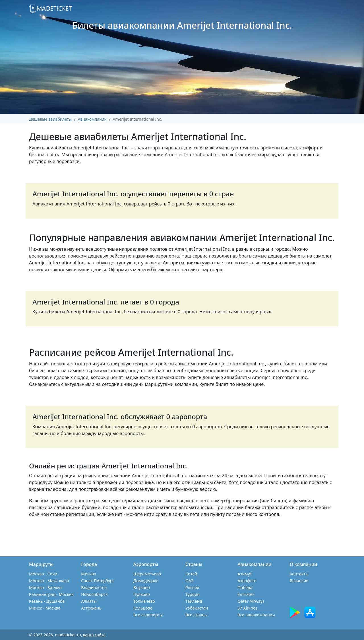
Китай (191, 574)
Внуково (142, 587)
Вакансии (299, 581)
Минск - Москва (45, 608)
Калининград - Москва (51, 594)
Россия (192, 587)
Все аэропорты (148, 615)
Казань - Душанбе (47, 601)
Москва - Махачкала (49, 581)
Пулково (142, 594)
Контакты (299, 574)
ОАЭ (190, 581)
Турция (193, 594)
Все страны (197, 615)
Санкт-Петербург (98, 581)
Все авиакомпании (256, 615)
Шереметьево (147, 574)
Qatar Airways (251, 601)
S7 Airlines (247, 608)
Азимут (245, 574)
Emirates (246, 594)
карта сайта (94, 635)
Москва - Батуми (45, 587)
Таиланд (194, 601)
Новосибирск (94, 594)
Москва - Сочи (43, 574)
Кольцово (143, 608)
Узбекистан (197, 608)
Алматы (89, 601)
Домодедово (146, 581)
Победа (245, 587)
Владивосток (94, 587)
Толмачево (144, 601)
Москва (88, 574)
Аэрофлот (247, 581)
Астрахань (91, 608)
